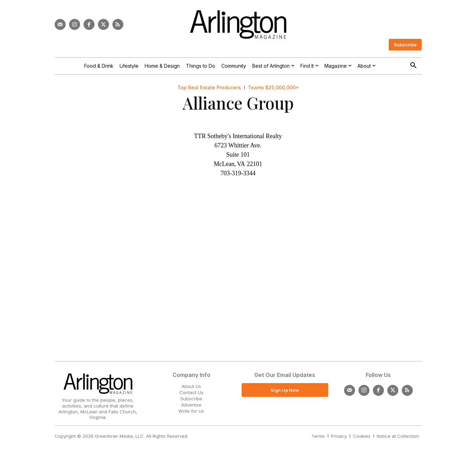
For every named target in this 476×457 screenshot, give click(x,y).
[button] (413, 66)
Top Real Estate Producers (209, 88)
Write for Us (191, 411)
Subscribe (191, 399)
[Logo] (238, 25)
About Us (191, 386)
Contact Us (191, 392)
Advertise (191, 405)
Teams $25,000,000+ (273, 88)
